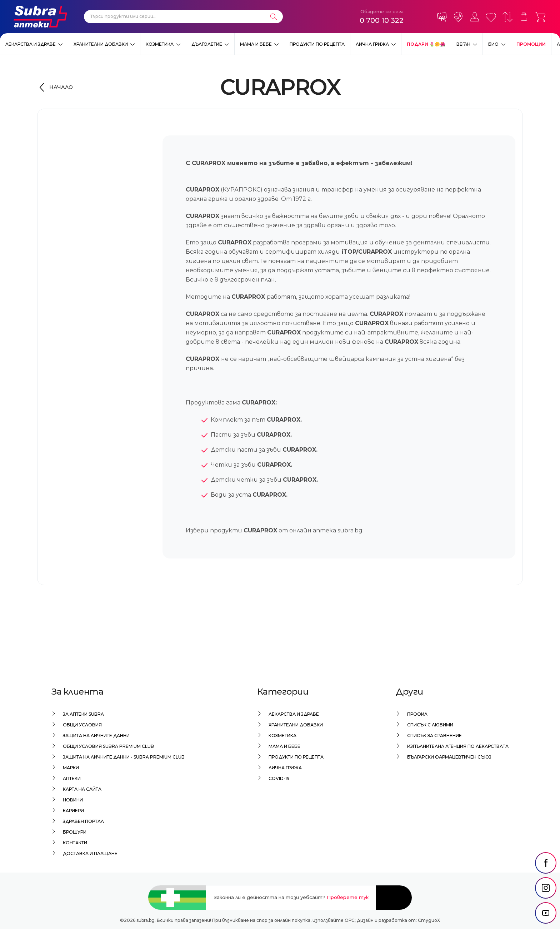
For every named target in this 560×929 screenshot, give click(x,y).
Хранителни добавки (101, 44)
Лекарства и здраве (31, 44)
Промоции (531, 44)
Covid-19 (279, 778)
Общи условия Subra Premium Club (108, 746)
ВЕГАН (463, 44)
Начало (61, 87)
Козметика (160, 44)
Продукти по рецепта (317, 44)
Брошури (75, 832)
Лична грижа (372, 44)
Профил (417, 714)
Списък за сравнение (434, 736)
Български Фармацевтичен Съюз (449, 757)
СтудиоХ (429, 920)
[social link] (546, 863)
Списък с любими (430, 725)
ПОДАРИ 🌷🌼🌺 (426, 44)
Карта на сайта (82, 789)
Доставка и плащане (90, 853)
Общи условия (82, 725)
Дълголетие (207, 44)
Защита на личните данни (96, 736)
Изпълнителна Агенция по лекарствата (458, 746)
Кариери (73, 811)
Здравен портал (83, 821)
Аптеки (72, 778)
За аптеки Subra (83, 714)
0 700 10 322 (382, 20)
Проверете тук (348, 897)
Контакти (75, 843)
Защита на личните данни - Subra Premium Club (124, 757)
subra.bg (350, 530)
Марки (71, 768)
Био (493, 44)
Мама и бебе (256, 44)
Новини (73, 800)
